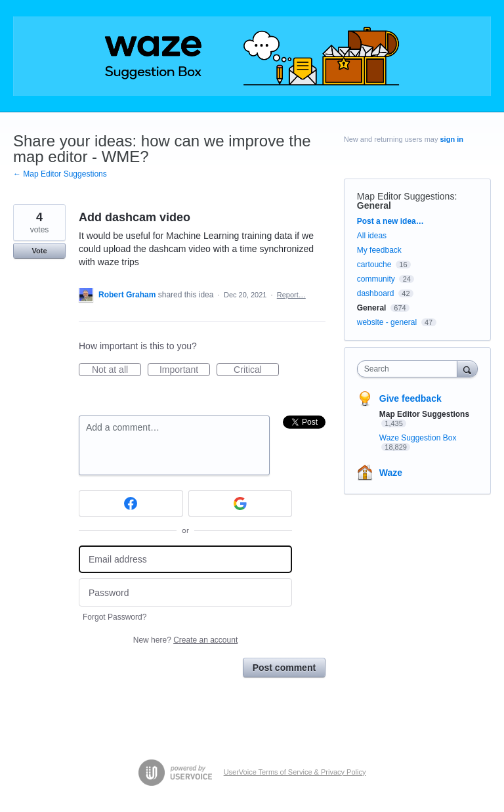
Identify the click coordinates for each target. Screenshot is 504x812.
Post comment (284, 668)
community (376, 279)
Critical (256, 370)
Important (185, 370)
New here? (185, 640)
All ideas (372, 236)
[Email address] (185, 560)
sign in (452, 139)
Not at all (116, 370)
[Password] (185, 592)
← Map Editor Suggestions (60, 174)
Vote (39, 251)
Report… (291, 295)
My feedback (379, 250)
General (374, 205)
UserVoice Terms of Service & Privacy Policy (295, 772)
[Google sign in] (241, 503)
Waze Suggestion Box (418, 438)
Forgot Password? (115, 617)
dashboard (376, 293)
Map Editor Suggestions (406, 196)
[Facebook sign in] (131, 503)
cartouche (374, 265)
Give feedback (410, 398)
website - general (387, 322)
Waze (391, 473)
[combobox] (410, 369)
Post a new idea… (390, 221)
